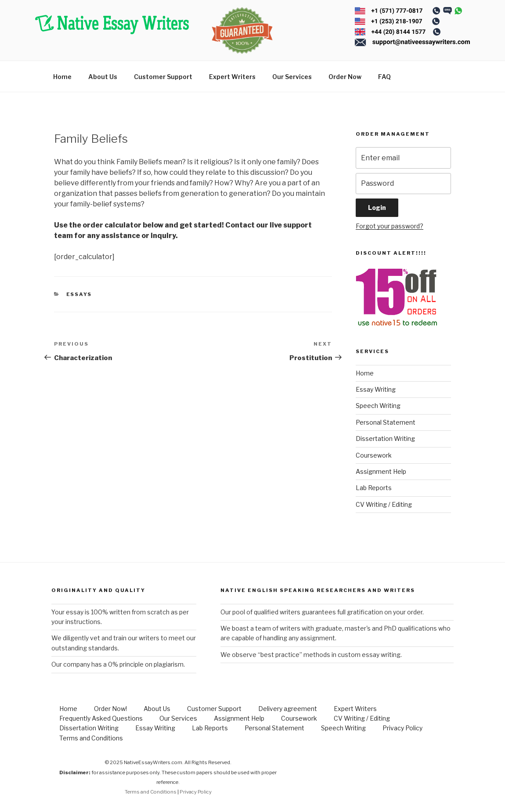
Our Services (292, 77)
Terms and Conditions (91, 738)
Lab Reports (374, 488)
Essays (79, 294)
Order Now (345, 77)
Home (62, 77)
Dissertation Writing (385, 438)
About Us (103, 77)
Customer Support (163, 77)
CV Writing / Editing (384, 504)
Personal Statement (386, 422)
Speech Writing (378, 406)
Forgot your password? (390, 226)
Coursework (374, 455)
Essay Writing (376, 389)
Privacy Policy (402, 728)
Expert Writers (232, 77)
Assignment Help (381, 471)
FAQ (384, 77)
